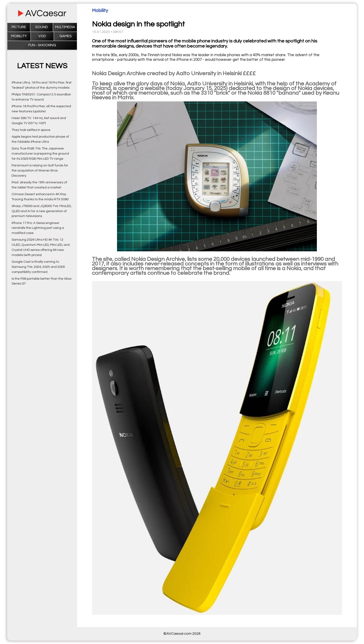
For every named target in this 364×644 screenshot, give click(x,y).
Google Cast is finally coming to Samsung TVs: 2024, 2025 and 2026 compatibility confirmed (38, 267)
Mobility (19, 36)
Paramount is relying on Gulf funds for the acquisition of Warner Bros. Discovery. (40, 170)
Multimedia (65, 27)
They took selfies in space (31, 130)
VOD (42, 36)
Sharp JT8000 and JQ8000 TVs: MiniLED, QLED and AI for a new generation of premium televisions (42, 211)
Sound (42, 27)
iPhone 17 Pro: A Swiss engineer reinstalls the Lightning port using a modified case (38, 228)
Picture (19, 27)
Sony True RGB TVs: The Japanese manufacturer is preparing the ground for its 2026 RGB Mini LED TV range (40, 154)
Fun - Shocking (42, 45)
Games (66, 36)
